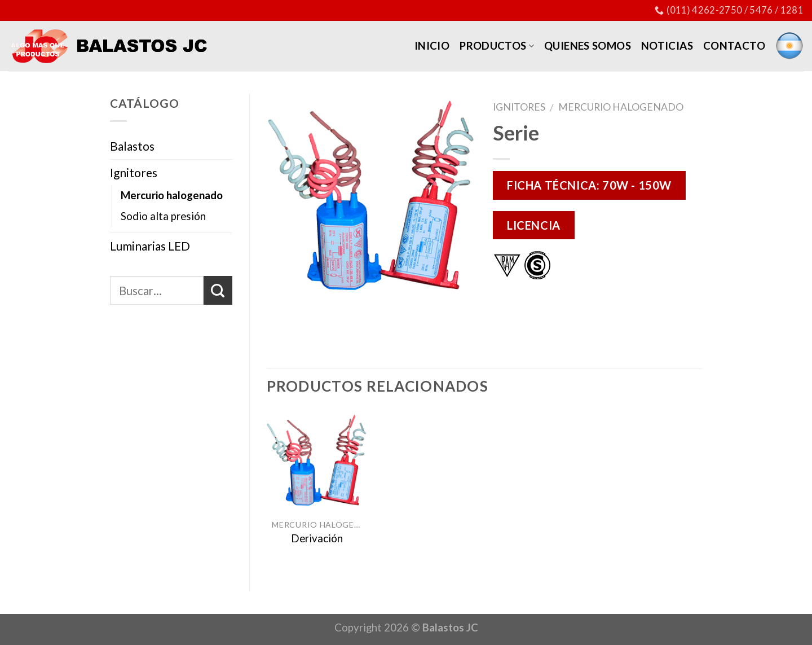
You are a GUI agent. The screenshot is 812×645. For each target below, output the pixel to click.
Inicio (432, 46)
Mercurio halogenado (621, 107)
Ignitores (519, 107)
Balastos (132, 146)
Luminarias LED (150, 246)
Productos (497, 46)
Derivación (317, 538)
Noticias (667, 46)
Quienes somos (588, 46)
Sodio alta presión (163, 216)
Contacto (734, 46)
